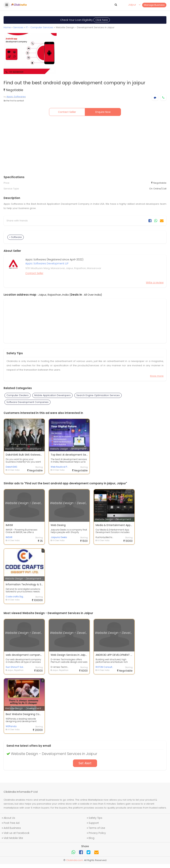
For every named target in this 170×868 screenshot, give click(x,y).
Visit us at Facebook (17, 833)
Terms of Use (97, 828)
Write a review (155, 283)
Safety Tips (95, 818)
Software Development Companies (27, 402)
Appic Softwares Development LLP (47, 263)
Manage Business (154, 5)
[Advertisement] (85, 146)
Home (7, 27)
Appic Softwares (16, 97)
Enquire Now (103, 112)
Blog (91, 838)
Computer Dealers (18, 395)
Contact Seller (67, 112)
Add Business (12, 828)
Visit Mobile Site (13, 838)
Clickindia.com (75, 860)
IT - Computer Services (40, 27)
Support (94, 823)
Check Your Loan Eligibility (85, 20)
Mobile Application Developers (52, 395)
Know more (157, 376)
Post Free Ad (12, 823)
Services (18, 27)
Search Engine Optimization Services (98, 395)
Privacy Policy (97, 833)
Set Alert (85, 763)
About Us (9, 818)
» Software (16, 237)
